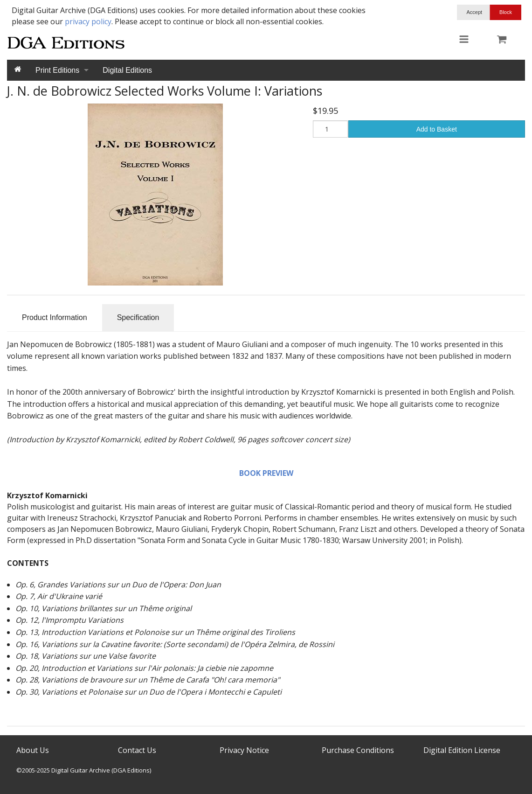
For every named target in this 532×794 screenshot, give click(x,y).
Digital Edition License (462, 750)
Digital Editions (127, 70)
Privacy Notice (244, 750)
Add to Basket (437, 129)
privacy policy (88, 21)
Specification (138, 317)
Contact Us (137, 750)
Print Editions (57, 70)
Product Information (55, 317)
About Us (33, 750)
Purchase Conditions (358, 750)
